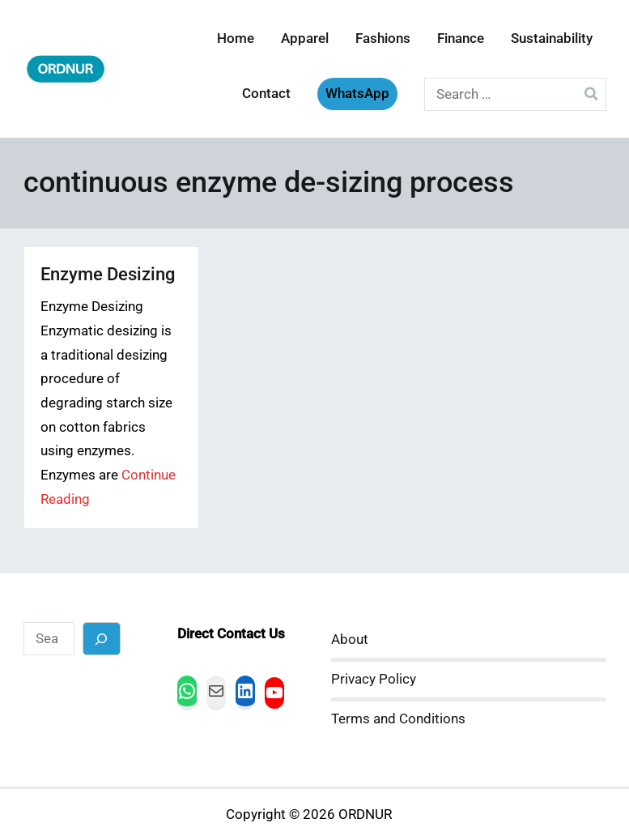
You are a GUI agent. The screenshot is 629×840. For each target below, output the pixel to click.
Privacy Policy (374, 679)
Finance (461, 38)
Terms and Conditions (398, 719)
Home (236, 38)
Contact (266, 94)
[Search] (102, 639)
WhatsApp (357, 94)
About (350, 640)
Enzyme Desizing (108, 274)
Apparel (305, 38)
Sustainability (552, 38)
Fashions (383, 38)
